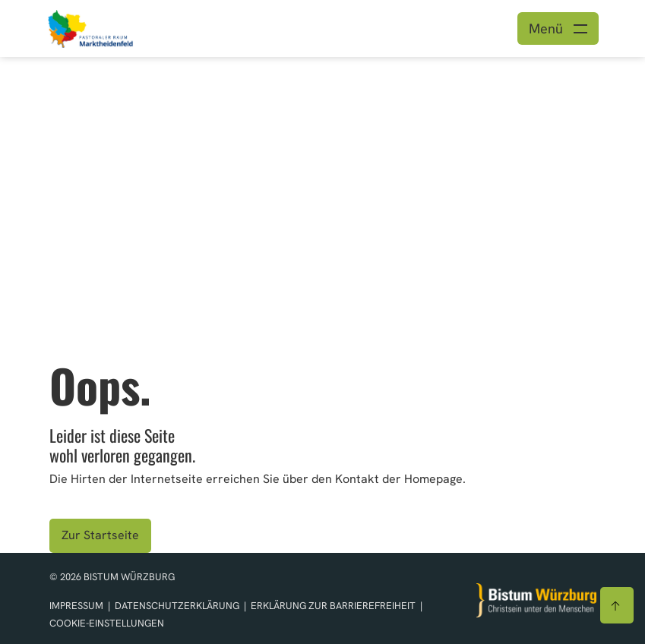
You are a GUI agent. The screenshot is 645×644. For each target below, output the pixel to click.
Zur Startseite (100, 535)
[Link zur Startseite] (116, 27)
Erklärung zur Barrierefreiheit (333, 606)
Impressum (77, 606)
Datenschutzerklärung (178, 606)
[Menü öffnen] (558, 28)
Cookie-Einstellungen (107, 623)
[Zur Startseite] (536, 600)
